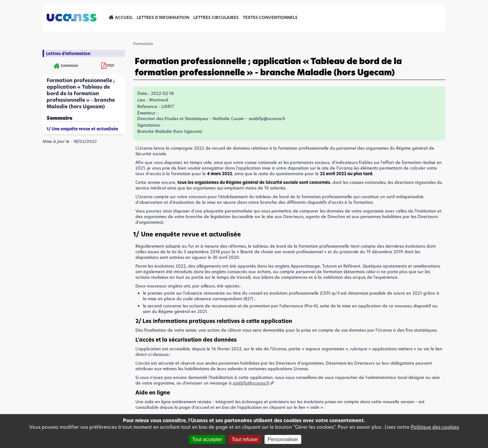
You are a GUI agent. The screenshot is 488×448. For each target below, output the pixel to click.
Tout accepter (207, 439)
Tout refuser (245, 439)
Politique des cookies (435, 427)
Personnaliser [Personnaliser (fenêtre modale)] (283, 439)
